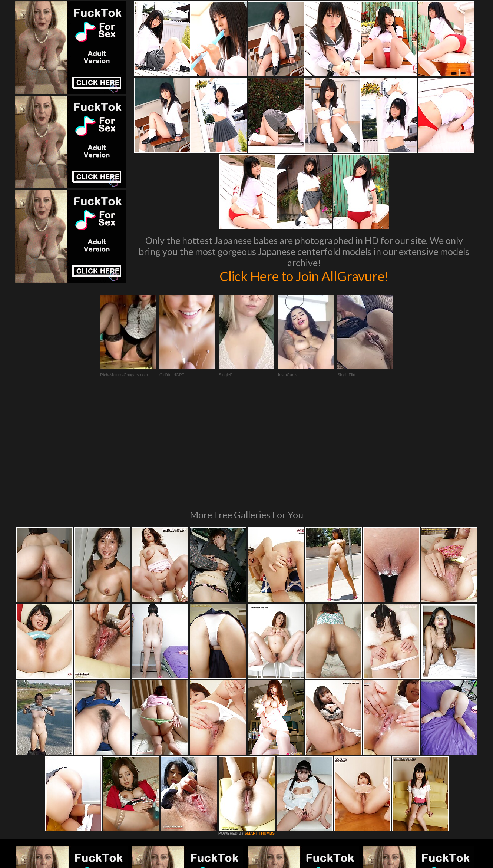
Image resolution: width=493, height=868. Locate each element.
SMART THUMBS (260, 732)
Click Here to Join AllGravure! (304, 276)
